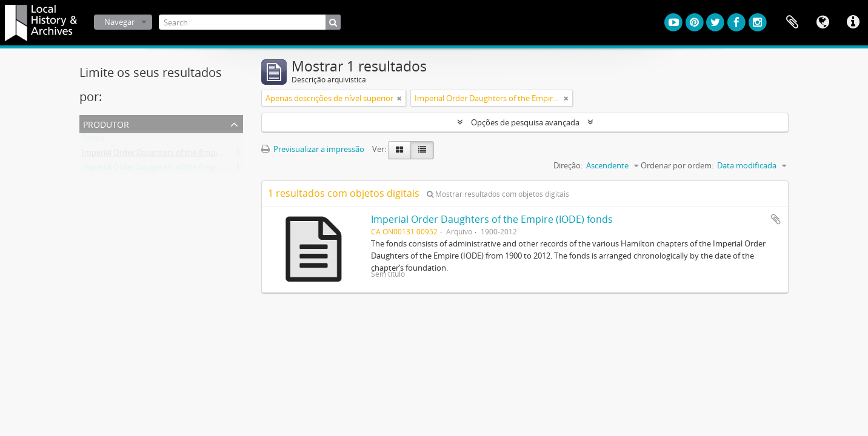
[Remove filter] (399, 98)
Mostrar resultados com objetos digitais (498, 194)
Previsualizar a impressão (313, 149)
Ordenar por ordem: (677, 165)
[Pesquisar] (333, 22)
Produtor (106, 123)
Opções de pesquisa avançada (525, 122)
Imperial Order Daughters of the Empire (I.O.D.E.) (169, 170)
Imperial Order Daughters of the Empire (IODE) (165, 155)
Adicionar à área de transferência (776, 219)
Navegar (119, 22)
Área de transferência (792, 22)
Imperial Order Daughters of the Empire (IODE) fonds (492, 219)
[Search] (250, 22)
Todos (93, 140)
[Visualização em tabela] (422, 150)
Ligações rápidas (853, 22)
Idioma (823, 22)
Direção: (568, 165)
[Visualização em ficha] (399, 150)
